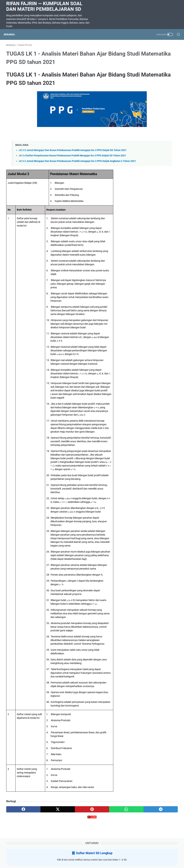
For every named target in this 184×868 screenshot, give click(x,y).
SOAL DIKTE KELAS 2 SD (151, 204)
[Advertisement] (92, 844)
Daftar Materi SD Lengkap (158, 57)
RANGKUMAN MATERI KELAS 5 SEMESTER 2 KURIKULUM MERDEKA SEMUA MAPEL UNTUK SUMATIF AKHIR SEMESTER (154, 175)
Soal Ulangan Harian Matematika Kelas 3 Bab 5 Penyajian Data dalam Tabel (153, 113)
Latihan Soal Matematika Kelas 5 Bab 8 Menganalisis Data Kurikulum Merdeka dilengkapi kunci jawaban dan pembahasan (155, 142)
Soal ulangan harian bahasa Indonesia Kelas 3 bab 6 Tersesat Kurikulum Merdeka (154, 224)
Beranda (12, 34)
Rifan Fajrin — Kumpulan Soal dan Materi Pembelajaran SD (44, 6)
